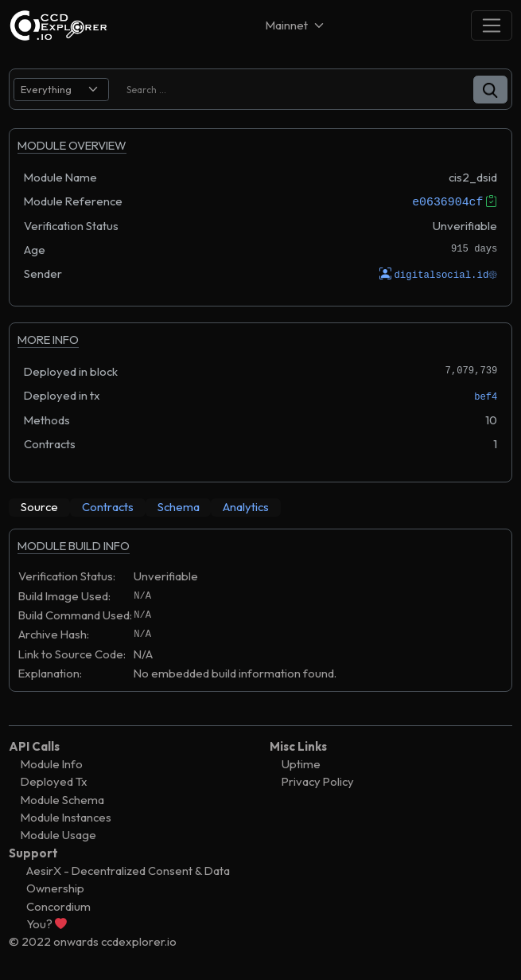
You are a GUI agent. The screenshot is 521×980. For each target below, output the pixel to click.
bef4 (486, 396)
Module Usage (58, 835)
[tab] (39, 507)
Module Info (52, 764)
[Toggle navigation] (492, 25)
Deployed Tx (54, 781)
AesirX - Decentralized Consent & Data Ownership (128, 878)
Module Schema (62, 799)
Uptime (301, 764)
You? (47, 923)
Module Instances (66, 816)
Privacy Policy (318, 781)
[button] (490, 90)
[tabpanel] (260, 618)
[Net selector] (296, 25)
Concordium (58, 906)
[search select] (61, 90)
